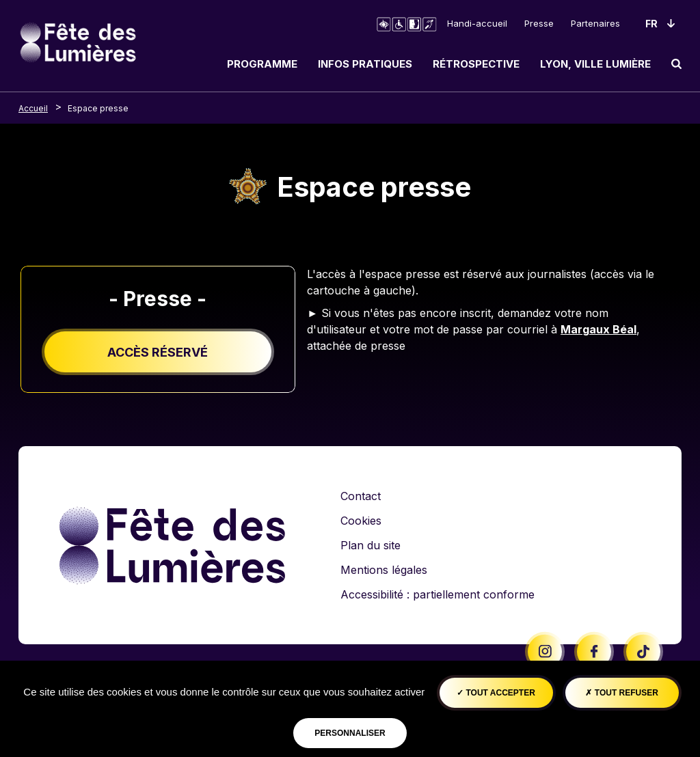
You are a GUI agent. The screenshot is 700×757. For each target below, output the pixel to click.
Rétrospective (476, 64)
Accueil (33, 108)
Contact (361, 496)
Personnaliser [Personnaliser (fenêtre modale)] (350, 733)
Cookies (361, 521)
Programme (262, 64)
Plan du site (371, 545)
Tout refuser (621, 693)
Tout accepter (496, 693)
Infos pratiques (365, 64)
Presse (539, 23)
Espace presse (98, 108)
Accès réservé (158, 352)
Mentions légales (384, 570)
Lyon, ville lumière (595, 64)
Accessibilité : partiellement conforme (437, 594)
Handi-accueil (477, 23)
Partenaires (595, 23)
